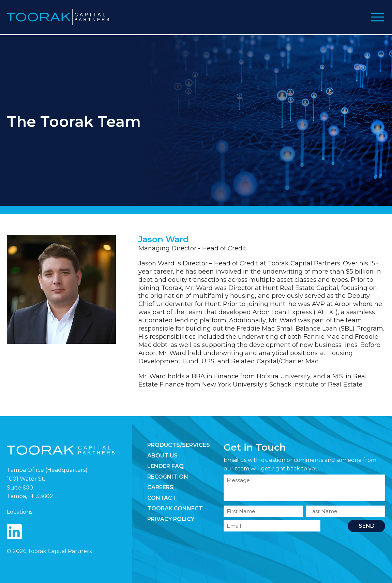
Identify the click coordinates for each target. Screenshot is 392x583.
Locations (20, 512)
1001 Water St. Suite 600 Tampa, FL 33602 (30, 487)
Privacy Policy (171, 519)
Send (367, 526)
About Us (162, 456)
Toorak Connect (175, 508)
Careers (160, 487)
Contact (162, 498)
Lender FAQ (165, 466)
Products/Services (179, 445)
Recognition (168, 477)
